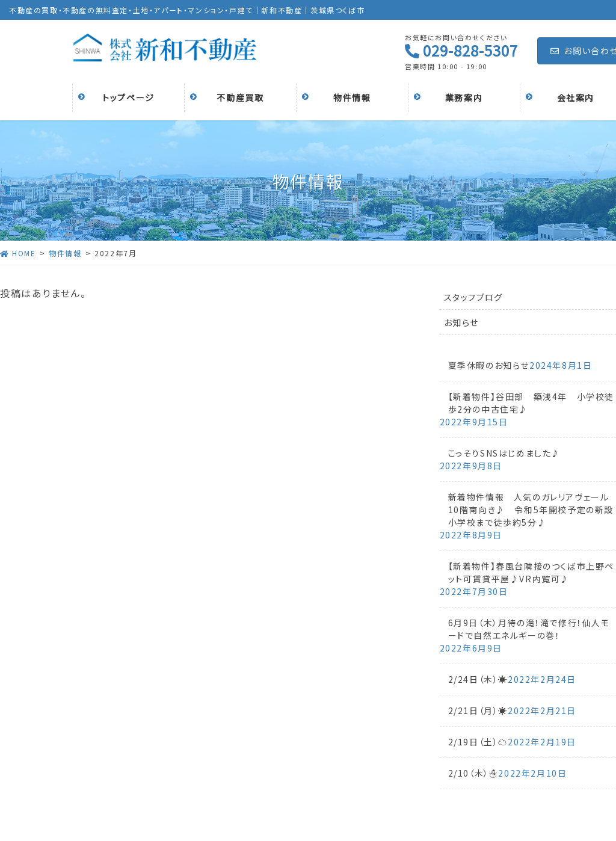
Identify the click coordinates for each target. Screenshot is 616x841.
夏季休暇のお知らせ (489, 365)
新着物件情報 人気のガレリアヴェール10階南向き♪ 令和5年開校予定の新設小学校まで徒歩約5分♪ (531, 510)
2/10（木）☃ (473, 773)
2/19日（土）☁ (478, 742)
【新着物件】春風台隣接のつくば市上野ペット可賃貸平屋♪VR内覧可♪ (531, 572)
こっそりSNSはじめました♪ (504, 453)
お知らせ (461, 322)
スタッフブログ (473, 297)
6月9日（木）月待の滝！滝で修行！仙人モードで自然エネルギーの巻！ (529, 629)
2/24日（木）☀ (478, 679)
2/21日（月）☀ (478, 710)
